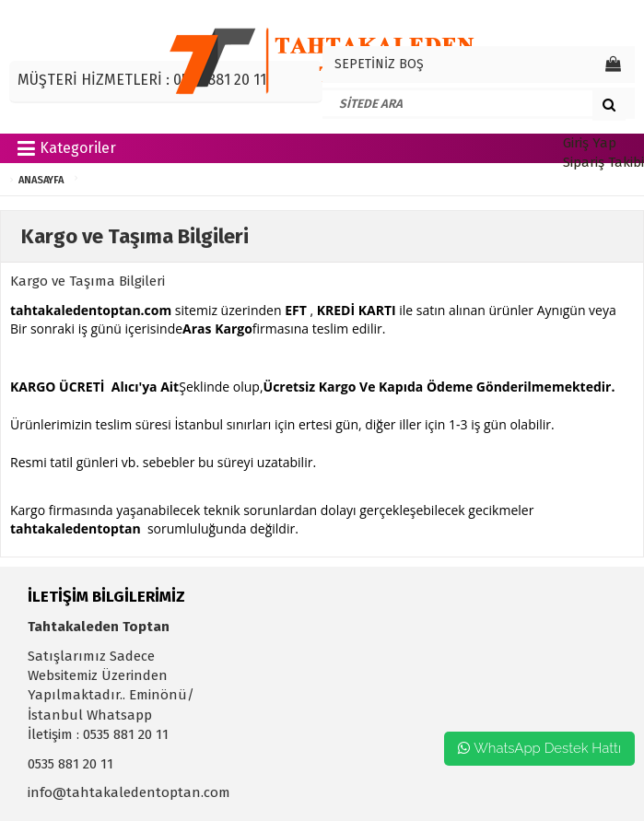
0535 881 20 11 (70, 764)
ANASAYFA (41, 180)
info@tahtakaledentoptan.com (129, 792)
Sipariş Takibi (603, 162)
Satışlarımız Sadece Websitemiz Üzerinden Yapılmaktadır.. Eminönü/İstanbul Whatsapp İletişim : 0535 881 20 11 (111, 696)
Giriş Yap (590, 143)
